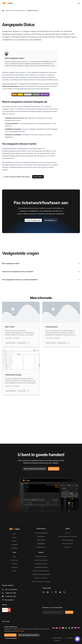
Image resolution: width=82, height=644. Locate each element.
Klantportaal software (41, 578)
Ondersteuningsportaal (41, 533)
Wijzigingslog (41, 544)
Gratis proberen (38, 177)
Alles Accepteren (10, 635)
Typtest (14, 571)
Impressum (68, 547)
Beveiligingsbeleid (57, 638)
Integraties (14, 545)
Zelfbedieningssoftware (41, 567)
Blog (14, 557)
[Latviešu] (53, 628)
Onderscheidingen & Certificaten (68, 536)
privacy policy (20, 631)
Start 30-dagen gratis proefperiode (35, 469)
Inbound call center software (41, 571)
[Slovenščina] (79, 628)
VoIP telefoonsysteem (41, 564)
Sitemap (57, 640)
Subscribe (69, 612)
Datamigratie (41, 536)
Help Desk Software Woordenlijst (15, 10)
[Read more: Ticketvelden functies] (21, 372)
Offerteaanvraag (41, 547)
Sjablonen (14, 567)
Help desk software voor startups (41, 581)
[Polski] (63, 628)
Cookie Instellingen (11, 638)
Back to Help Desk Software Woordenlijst (16, 177)
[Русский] (72, 628)
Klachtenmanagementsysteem (41, 574)
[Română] (69, 628)
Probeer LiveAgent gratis (33, 220)
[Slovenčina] (75, 628)
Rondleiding (14, 548)
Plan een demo (54, 469)
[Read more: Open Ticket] (21, 324)
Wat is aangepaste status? (41, 264)
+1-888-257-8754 (10, 593)
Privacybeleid (69, 638)
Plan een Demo (51, 220)
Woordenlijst (14, 560)
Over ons (68, 533)
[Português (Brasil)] (66, 628)
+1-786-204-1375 (10, 596)
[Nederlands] (57, 628)
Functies (14, 541)
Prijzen (14, 537)
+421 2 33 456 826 (11, 589)
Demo (14, 534)
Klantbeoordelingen (68, 540)
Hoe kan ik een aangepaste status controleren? (41, 272)
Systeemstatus (41, 540)
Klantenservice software (41, 560)
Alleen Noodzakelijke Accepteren (29, 635)
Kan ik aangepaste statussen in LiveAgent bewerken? (41, 280)
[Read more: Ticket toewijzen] (61, 324)
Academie (14, 564)
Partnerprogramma (68, 544)
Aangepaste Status (32, 10)
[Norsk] (60, 628)
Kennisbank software (41, 557)
